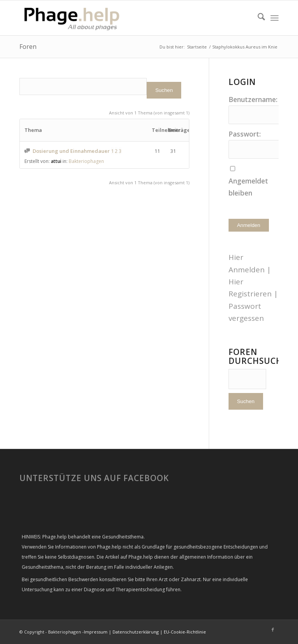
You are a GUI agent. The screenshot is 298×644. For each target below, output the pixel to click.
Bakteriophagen (86, 161)
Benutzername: (253, 99)
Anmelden (249, 225)
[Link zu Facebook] (273, 630)
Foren (28, 47)
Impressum (96, 632)
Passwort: (245, 134)
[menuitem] (257, 18)
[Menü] (275, 18)
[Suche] (257, 18)
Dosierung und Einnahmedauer (71, 151)
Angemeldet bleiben (248, 187)
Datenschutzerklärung (136, 632)
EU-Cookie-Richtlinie (185, 632)
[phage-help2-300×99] (72, 18)
